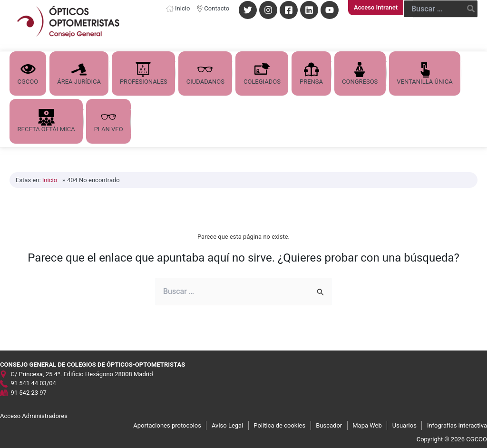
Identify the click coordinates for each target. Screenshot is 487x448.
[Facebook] (289, 10)
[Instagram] (268, 10)
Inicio (182, 8)
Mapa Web (367, 424)
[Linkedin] (309, 10)
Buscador (329, 424)
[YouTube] (330, 10)
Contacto (217, 8)
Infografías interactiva (457, 424)
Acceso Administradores (34, 415)
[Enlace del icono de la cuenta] (376, 8)
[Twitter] (248, 10)
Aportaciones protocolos (167, 424)
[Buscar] (471, 9)
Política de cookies (279, 424)
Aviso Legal (227, 424)
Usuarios (404, 424)
